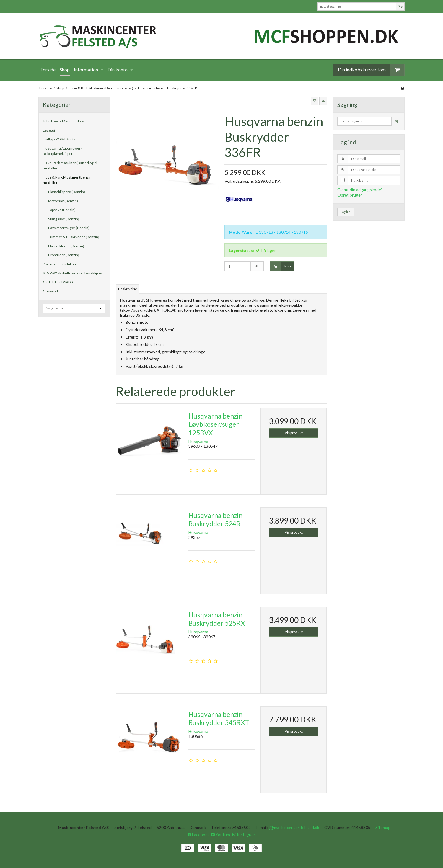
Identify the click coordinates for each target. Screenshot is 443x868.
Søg (400, 6)
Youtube (221, 835)
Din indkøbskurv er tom (371, 70)
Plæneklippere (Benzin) (67, 192)
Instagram (244, 835)
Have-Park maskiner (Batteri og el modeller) (70, 165)
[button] (315, 101)
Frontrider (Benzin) (64, 255)
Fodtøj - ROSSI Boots (59, 139)
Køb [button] (280, 266)
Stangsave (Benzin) (64, 219)
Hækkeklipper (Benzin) (66, 246)
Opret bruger (350, 195)
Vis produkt (294, 433)
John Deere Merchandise (63, 121)
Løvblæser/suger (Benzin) (69, 228)
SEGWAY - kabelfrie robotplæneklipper (73, 273)
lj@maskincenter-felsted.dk (294, 827)
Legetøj (49, 130)
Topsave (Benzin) (62, 210)
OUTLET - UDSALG (58, 282)
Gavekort (51, 291)
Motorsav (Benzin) (63, 201)
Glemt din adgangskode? (360, 190)
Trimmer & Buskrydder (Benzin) (74, 237)
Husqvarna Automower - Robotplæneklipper (63, 151)
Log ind (346, 212)
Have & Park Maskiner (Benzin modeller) (67, 180)
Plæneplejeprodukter (60, 264)
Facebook (199, 835)
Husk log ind (360, 180)
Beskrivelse (128, 289)
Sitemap (383, 827)
